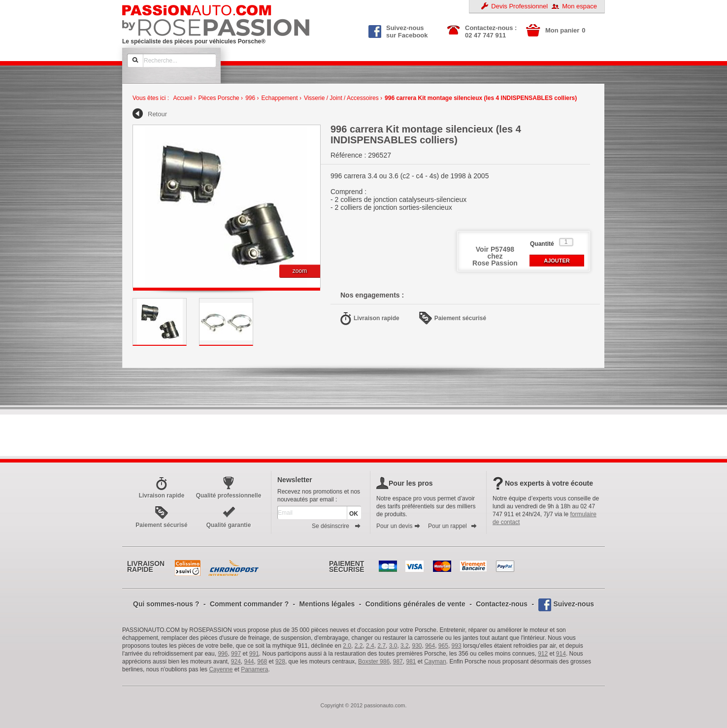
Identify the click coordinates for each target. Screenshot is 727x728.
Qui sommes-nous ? (166, 604)
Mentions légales (327, 604)
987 (398, 662)
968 (262, 662)
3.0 (393, 646)
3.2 (405, 646)
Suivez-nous (574, 604)
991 (254, 654)
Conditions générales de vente (415, 604)
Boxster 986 (374, 662)
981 (411, 662)
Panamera (254, 669)
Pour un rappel (453, 526)
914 (561, 654)
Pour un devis (398, 526)
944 (249, 662)
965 (443, 646)
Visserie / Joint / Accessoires (341, 98)
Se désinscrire (336, 526)
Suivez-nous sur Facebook (398, 31)
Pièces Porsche (218, 98)
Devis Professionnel (519, 6)
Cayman (435, 662)
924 (236, 662)
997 (236, 654)
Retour (157, 114)
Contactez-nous (502, 604)
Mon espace (579, 6)
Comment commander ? (249, 604)
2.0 (347, 646)
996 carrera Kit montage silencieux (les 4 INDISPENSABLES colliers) (481, 98)
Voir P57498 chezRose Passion (495, 256)
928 (280, 662)
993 (457, 646)
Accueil (182, 98)
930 (417, 646)
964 (430, 646)
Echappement (280, 98)
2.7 (381, 646)
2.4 (370, 646)
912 (543, 654)
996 (250, 98)
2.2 (359, 646)
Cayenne (221, 669)
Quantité (542, 244)
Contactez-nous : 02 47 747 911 (491, 32)
